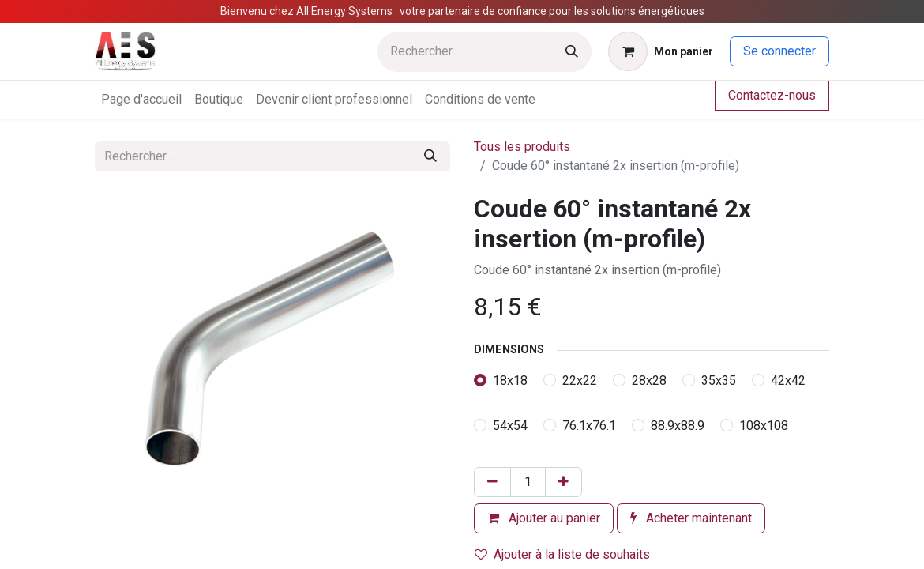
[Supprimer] (492, 482)
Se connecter (779, 51)
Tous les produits (522, 147)
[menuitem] (141, 100)
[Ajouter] (563, 482)
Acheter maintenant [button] (691, 518)
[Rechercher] (572, 52)
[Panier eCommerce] (661, 51)
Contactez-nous (772, 95)
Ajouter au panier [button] (544, 518)
